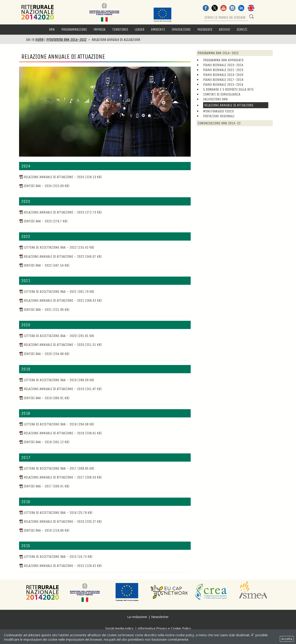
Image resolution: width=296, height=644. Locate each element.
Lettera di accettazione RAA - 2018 (57, 424)
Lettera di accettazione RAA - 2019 (57, 380)
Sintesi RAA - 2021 (44, 310)
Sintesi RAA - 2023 (43, 221)
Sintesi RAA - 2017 (44, 486)
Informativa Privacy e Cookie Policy (164, 628)
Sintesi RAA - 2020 (44, 354)
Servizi (242, 29)
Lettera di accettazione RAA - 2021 (57, 292)
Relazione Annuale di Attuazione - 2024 (60, 177)
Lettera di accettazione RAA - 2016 (56, 513)
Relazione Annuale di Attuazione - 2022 (60, 256)
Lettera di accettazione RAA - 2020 (57, 336)
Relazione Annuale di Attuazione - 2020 (60, 345)
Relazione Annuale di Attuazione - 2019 (60, 389)
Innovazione (181, 29)
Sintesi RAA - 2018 (44, 442)
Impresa (100, 29)
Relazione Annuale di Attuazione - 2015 (60, 566)
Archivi (224, 29)
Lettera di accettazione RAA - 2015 (56, 557)
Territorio (120, 29)
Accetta (287, 639)
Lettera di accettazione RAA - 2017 (57, 468)
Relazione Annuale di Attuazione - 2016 (60, 521)
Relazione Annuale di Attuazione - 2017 (60, 477)
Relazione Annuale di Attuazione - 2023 (60, 212)
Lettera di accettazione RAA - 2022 (57, 247)
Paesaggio (205, 29)
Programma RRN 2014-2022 (66, 40)
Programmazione (74, 29)
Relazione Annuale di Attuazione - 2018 (60, 433)
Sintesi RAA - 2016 (44, 530)
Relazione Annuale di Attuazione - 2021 (60, 300)
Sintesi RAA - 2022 (44, 265)
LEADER (139, 29)
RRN (52, 29)
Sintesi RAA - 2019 (44, 398)
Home (39, 40)
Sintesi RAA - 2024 (44, 186)
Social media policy (119, 628)
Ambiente (158, 29)
